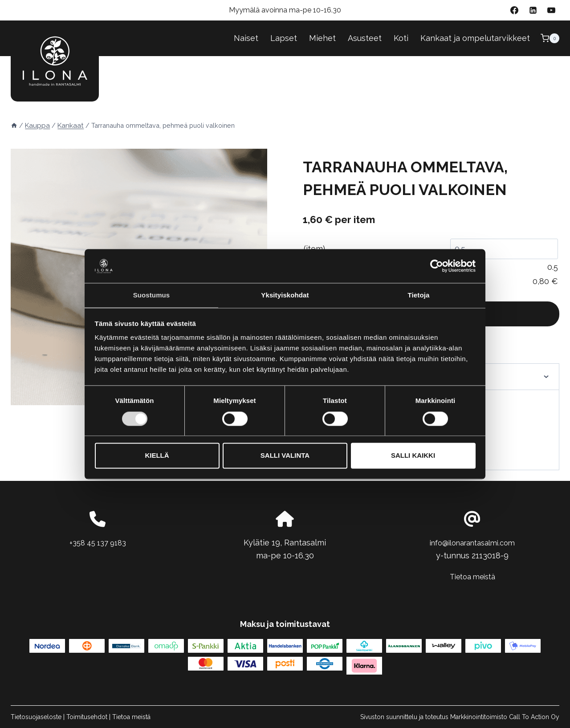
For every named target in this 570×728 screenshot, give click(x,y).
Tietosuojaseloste (36, 717)
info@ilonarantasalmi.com (472, 543)
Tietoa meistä (472, 576)
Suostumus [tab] (152, 295)
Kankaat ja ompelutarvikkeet (475, 38)
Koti (401, 38)
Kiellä (157, 456)
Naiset (246, 38)
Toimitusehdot (87, 717)
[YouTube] (551, 10)
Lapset (284, 38)
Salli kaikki (413, 456)
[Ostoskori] (550, 38)
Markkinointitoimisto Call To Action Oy (505, 717)
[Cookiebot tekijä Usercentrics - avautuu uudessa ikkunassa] (437, 265)
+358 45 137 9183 (98, 543)
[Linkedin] (533, 10)
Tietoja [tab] (419, 295)
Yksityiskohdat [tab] (285, 295)
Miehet (322, 38)
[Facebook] (514, 10)
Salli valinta (285, 456)
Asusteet (365, 38)
